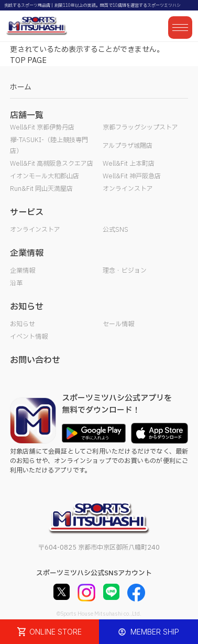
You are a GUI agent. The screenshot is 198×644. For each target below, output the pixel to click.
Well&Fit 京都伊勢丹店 (42, 127)
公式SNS (115, 230)
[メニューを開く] (180, 28)
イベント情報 (29, 337)
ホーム (21, 87)
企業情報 (23, 271)
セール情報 (118, 324)
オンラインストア (128, 189)
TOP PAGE (28, 61)
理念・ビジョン (125, 271)
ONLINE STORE (50, 632)
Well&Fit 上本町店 (129, 164)
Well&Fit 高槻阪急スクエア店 (52, 164)
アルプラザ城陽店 (128, 146)
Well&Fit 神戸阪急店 (132, 176)
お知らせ (23, 324)
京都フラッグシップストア (140, 127)
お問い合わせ (35, 360)
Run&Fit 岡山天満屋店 (41, 189)
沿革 (16, 283)
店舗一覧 (27, 115)
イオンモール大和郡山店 (45, 176)
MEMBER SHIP (148, 632)
